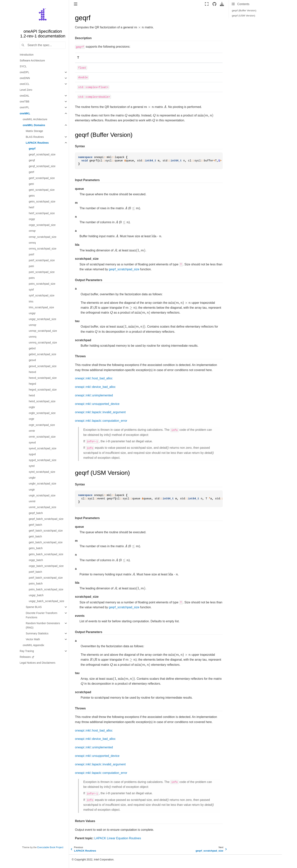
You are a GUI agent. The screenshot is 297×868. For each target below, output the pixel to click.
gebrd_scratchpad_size (43, 354)
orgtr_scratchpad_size (42, 425)
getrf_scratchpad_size (42, 178)
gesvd (32, 360)
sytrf (31, 290)
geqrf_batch (36, 513)
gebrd (32, 348)
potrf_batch (35, 572)
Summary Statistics (37, 633)
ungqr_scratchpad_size (43, 319)
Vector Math (33, 639)
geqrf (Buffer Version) (244, 10)
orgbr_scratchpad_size (42, 413)
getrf (31, 172)
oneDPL (25, 72)
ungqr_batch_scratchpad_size (47, 601)
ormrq (32, 243)
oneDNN (25, 78)
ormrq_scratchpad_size (43, 249)
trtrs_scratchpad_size (41, 307)
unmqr (33, 325)
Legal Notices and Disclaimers (38, 663)
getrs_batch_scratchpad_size (46, 554)
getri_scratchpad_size (42, 190)
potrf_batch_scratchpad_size (46, 578)
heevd (32, 372)
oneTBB (25, 102)
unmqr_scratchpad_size (43, 331)
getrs (32, 196)
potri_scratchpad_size (42, 272)
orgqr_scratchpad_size (42, 225)
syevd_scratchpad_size (43, 448)
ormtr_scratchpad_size (42, 437)
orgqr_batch (36, 560)
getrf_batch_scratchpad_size (46, 531)
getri (31, 184)
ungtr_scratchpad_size (42, 495)
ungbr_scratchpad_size (43, 484)
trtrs (31, 301)
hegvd (32, 384)
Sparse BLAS (34, 607)
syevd (32, 443)
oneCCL (25, 84)
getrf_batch (35, 525)
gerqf (32, 160)
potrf (31, 254)
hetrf (31, 207)
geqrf (32, 149)
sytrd (32, 466)
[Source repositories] (214, 4)
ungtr (32, 490)
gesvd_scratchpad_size (43, 366)
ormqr (32, 231)
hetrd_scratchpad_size (42, 401)
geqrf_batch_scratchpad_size (46, 519)
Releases (26, 657)
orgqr (32, 219)
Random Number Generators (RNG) (43, 625)
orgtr (32, 419)
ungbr (32, 478)
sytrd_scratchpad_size (42, 472)
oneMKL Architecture (35, 119)
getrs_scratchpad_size (42, 201)
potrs (32, 278)
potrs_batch (36, 584)
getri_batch (35, 536)
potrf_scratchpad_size (42, 260)
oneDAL (25, 96)
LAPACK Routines (37, 143)
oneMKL (25, 113)
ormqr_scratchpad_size (43, 237)
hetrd (32, 395)
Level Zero (26, 90)
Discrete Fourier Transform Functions (41, 615)
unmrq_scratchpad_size (43, 343)
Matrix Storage (34, 131)
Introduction (27, 55)
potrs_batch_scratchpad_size (46, 589)
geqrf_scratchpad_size (42, 154)
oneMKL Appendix (33, 645)
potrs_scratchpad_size (42, 284)
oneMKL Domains (34, 125)
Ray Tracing (27, 651)
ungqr (32, 313)
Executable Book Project (50, 847)
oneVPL (24, 107)
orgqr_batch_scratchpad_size (46, 566)
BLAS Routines (35, 137)
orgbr (32, 407)
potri (31, 266)
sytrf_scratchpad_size (42, 295)
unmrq (33, 337)
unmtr (32, 501)
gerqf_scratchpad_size (42, 166)
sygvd (32, 454)
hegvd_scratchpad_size (43, 390)
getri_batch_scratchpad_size (46, 542)
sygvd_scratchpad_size (43, 460)
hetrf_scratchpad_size (42, 213)
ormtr (32, 431)
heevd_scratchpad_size (43, 378)
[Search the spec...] (43, 45)
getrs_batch (36, 548)
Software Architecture (32, 60)
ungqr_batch (36, 595)
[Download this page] (222, 4)
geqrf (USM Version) (243, 16)
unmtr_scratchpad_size (43, 507)
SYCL (23, 66)
